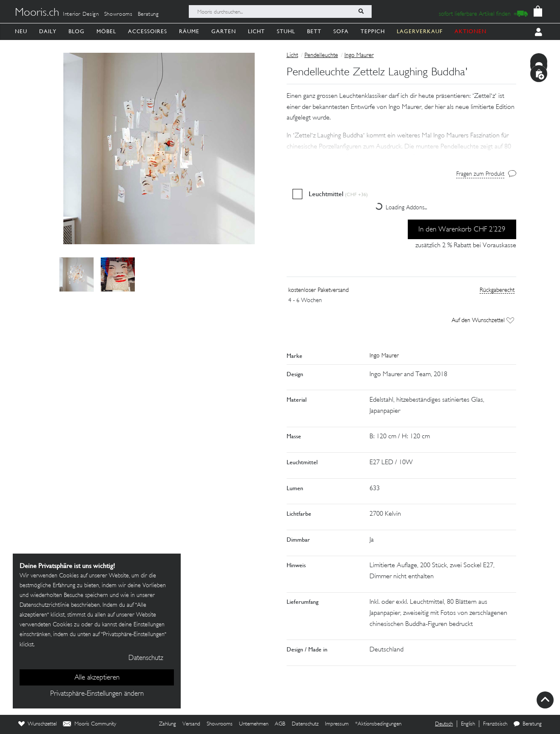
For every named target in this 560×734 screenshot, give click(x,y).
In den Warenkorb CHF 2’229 (462, 230)
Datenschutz (305, 724)
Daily (48, 31)
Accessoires (148, 31)
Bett (314, 31)
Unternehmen (254, 724)
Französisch (495, 724)
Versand (191, 724)
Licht (256, 31)
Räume (189, 31)
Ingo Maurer (359, 56)
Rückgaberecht (497, 290)
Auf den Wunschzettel (483, 321)
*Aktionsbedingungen (378, 724)
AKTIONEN (470, 31)
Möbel (106, 31)
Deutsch (444, 724)
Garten (224, 31)
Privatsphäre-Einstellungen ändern (97, 694)
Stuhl (286, 31)
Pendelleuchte (321, 56)
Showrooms (118, 14)
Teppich (373, 31)
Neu (21, 31)
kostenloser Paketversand (318, 290)
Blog (77, 31)
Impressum (337, 724)
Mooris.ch (37, 13)
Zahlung (168, 724)
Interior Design (81, 14)
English (468, 724)
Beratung (148, 14)
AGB (280, 724)
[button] (401, 136)
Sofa (341, 31)
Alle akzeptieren (97, 678)
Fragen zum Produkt (480, 174)
